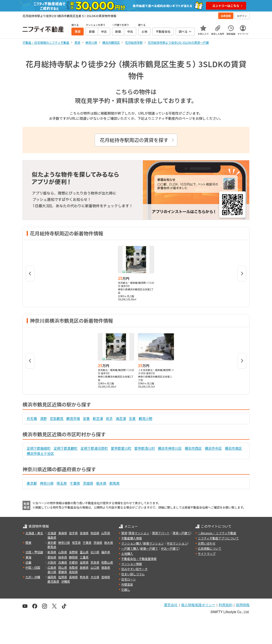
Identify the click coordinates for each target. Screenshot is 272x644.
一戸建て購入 (130, 548)
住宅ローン (129, 579)
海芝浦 (121, 418)
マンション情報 (132, 564)
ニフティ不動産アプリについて (218, 538)
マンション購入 (132, 543)
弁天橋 (32, 418)
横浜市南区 (233, 448)
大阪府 (52, 562)
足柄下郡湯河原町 (94, 448)
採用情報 (243, 605)
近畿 (28, 562)
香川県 (52, 572)
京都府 (73, 562)
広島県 (52, 567)
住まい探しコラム (133, 574)
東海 (28, 557)
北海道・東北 (34, 533)
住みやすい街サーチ (135, 569)
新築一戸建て (149, 548)
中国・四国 (33, 567)
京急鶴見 (57, 418)
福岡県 (52, 577)
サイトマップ (207, 553)
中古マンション (177, 543)
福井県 (106, 552)
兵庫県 (63, 562)
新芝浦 (98, 418)
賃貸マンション (139, 533)
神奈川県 (47, 483)
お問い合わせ (207, 543)
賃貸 (124, 533)
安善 (86, 418)
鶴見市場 (73, 418)
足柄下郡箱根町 (39, 448)
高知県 (73, 572)
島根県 (84, 567)
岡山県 (63, 567)
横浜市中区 (213, 448)
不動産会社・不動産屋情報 (139, 559)
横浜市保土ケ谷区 (40, 453)
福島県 (52, 537)
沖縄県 (66, 581)
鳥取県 (73, 567)
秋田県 (95, 533)
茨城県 (88, 483)
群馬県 (114, 483)
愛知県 (52, 557)
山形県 (106, 533)
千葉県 (75, 483)
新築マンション (154, 543)
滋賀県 (84, 562)
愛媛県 (63, 572)
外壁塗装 (127, 584)
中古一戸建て (170, 548)
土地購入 (127, 553)
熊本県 (84, 577)
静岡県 (73, 557)
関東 (28, 542)
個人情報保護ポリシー (198, 605)
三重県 (84, 557)
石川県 (95, 552)
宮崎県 (106, 577)
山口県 (95, 567)
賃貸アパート (161, 533)
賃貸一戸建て (181, 533)
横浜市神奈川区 (170, 448)
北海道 (52, 533)
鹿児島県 (53, 581)
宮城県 (84, 533)
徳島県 (106, 567)
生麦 (132, 418)
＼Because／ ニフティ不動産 (217, 533)
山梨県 (63, 552)
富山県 (84, 552)
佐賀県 (63, 577)
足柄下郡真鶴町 (66, 448)
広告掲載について (210, 548)
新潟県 (52, 552)
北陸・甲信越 (34, 552)
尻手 (109, 418)
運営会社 (171, 605)
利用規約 (226, 605)
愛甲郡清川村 (145, 448)
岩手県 (73, 533)
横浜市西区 (193, 448)
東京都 (32, 483)
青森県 (63, 533)
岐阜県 (63, 557)
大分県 (95, 577)
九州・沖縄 (33, 577)
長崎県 (73, 577)
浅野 (43, 418)
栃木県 (101, 483)
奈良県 (95, 562)
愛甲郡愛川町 (121, 448)
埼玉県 (62, 483)
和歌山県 (107, 562)
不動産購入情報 (132, 538)
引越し (126, 589)
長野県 (73, 552)
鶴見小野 (146, 418)
